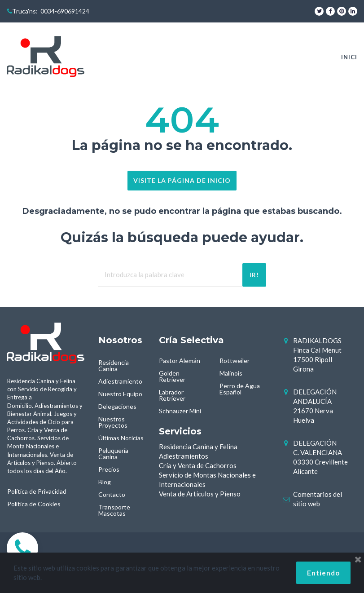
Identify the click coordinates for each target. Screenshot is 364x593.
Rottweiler (235, 361)
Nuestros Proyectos (113, 422)
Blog (105, 482)
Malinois (231, 373)
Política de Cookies (34, 504)
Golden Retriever (172, 376)
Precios (109, 469)
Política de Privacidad (37, 491)
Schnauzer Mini (180, 411)
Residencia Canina (114, 365)
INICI (349, 57)
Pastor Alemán (180, 361)
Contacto (112, 494)
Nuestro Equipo (120, 394)
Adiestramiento (120, 381)
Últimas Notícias (121, 438)
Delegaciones (117, 406)
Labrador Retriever (172, 395)
